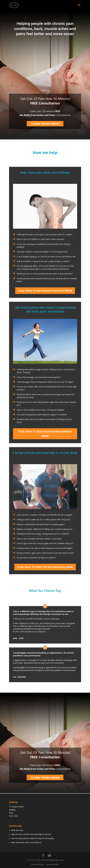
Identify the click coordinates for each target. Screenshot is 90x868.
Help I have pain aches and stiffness (26, 842)
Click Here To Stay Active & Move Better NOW (45, 434)
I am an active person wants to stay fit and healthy (32, 838)
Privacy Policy (38, 864)
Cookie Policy (52, 864)
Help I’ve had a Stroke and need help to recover (31, 834)
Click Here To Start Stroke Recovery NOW (45, 567)
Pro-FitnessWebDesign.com (50, 860)
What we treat (17, 830)
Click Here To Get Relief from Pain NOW (45, 291)
